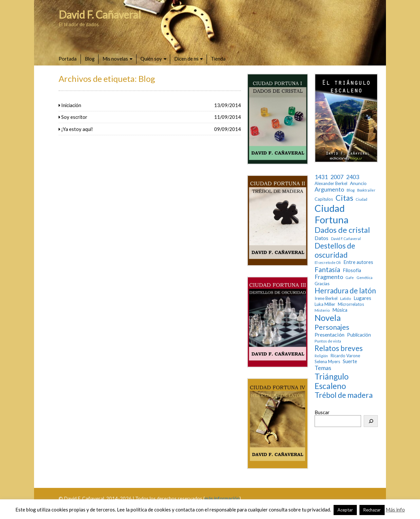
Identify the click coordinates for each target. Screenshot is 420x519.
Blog (90, 59)
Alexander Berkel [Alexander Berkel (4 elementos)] (331, 184)
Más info (395, 510)
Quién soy (151, 59)
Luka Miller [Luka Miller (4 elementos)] (325, 304)
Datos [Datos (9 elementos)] (321, 238)
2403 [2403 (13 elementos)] (353, 177)
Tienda (218, 59)
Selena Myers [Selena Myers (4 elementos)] (327, 362)
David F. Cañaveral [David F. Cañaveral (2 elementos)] (346, 239)
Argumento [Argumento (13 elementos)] (329, 189)
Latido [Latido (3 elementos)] (346, 299)
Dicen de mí (186, 59)
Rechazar (372, 510)
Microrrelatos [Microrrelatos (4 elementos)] (351, 304)
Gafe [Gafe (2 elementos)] (350, 278)
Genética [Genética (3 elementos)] (365, 278)
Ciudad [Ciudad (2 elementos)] (362, 199)
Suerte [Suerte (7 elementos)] (350, 361)
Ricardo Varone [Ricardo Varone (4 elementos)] (345, 356)
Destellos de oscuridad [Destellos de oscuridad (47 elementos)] (335, 250)
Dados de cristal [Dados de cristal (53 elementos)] (342, 230)
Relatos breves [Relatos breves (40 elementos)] (339, 348)
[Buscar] (371, 421)
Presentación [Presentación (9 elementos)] (329, 334)
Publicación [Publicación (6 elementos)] (359, 335)
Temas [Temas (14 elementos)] (323, 368)
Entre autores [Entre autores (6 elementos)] (358, 262)
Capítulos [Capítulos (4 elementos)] (324, 199)
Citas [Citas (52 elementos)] (344, 198)
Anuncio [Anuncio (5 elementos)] (358, 183)
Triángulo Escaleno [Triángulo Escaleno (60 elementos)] (332, 381)
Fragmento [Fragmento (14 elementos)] (329, 277)
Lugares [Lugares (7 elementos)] (362, 298)
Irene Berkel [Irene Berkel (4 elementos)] (326, 298)
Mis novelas (115, 59)
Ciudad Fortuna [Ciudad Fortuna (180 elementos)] (332, 214)
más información (222, 498)
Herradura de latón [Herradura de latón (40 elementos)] (345, 291)
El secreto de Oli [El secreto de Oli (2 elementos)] (328, 263)
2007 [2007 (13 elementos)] (337, 177)
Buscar (322, 412)
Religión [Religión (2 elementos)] (321, 356)
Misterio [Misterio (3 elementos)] (322, 310)
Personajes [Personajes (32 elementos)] (332, 327)
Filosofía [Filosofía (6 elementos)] (352, 270)
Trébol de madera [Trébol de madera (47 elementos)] (344, 395)
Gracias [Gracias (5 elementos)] (322, 284)
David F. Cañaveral (100, 15)
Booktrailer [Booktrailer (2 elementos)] (366, 190)
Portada (68, 59)
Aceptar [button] (345, 510)
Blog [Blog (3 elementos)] (351, 190)
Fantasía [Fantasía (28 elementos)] (327, 269)
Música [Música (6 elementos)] (340, 310)
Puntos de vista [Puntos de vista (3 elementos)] (328, 341)
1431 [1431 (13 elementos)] (321, 177)
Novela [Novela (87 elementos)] (328, 318)
